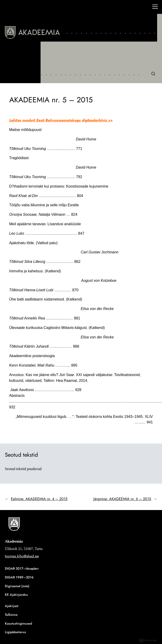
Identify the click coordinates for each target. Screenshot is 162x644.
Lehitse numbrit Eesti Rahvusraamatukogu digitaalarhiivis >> (61, 120)
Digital (148, 641)
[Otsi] (153, 74)
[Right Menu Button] (155, 7)
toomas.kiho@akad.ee (22, 556)
